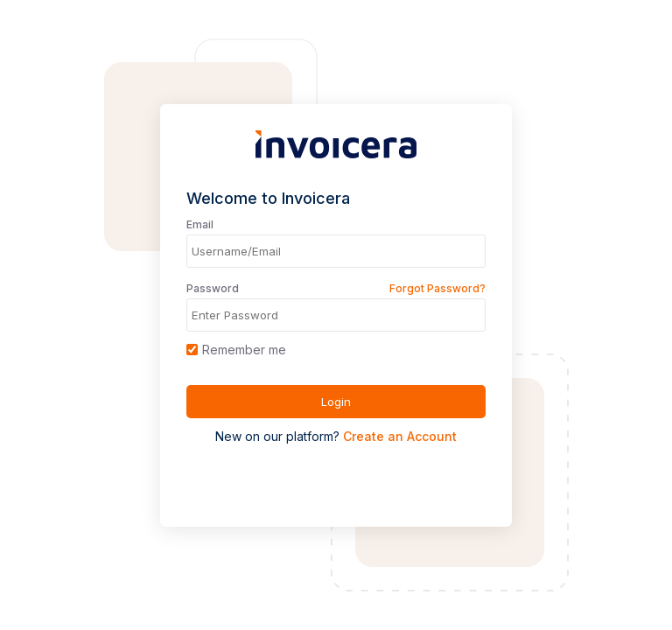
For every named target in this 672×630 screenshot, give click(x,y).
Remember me (236, 350)
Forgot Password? (437, 288)
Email (200, 224)
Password (213, 288)
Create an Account (400, 436)
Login (336, 402)
